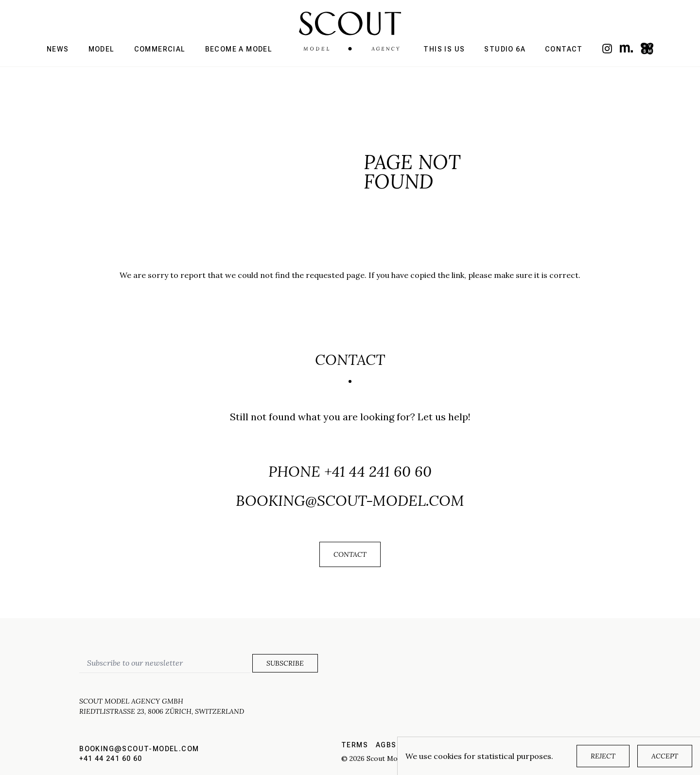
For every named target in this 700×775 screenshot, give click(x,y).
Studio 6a (505, 49)
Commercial (160, 49)
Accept (665, 756)
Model (102, 49)
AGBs (386, 745)
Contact (564, 49)
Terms (355, 745)
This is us (444, 49)
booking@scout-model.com (350, 500)
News (58, 49)
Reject (603, 756)
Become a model (239, 49)
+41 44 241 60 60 (378, 471)
